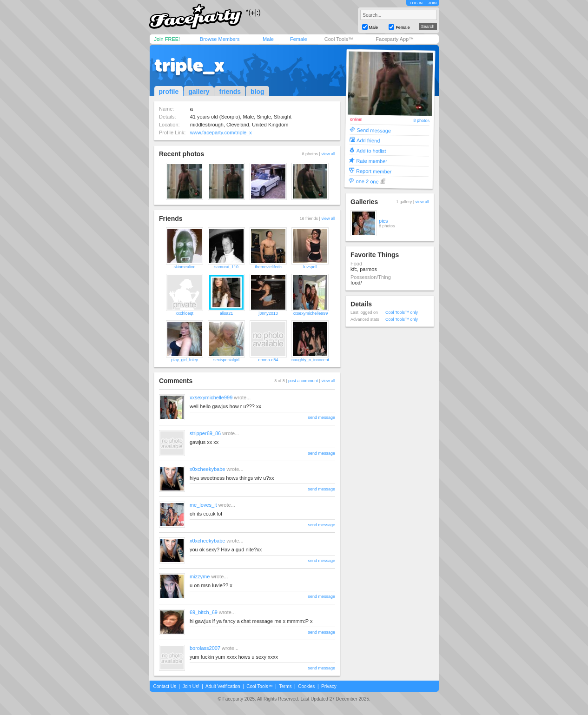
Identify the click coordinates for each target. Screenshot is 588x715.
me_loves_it (203, 505)
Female (299, 39)
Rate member (372, 161)
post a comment (303, 381)
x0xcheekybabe (207, 469)
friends (230, 92)
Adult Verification (223, 686)
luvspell (310, 267)
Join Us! (191, 686)
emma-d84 (268, 360)
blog (258, 92)
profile (169, 92)
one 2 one (367, 181)
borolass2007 (205, 648)
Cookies (306, 686)
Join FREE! (167, 39)
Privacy (329, 686)
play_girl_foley (185, 360)
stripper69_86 (205, 433)
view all (328, 154)
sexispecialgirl (226, 360)
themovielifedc (268, 267)
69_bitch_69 (204, 612)
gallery (199, 92)
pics (383, 221)
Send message (374, 130)
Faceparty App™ (395, 39)
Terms (285, 686)
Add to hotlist (371, 150)
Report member (374, 171)
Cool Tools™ (339, 39)
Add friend (368, 140)
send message (321, 417)
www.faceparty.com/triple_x (221, 132)
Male (268, 39)
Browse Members (220, 39)
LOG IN (416, 3)
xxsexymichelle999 (311, 313)
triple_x (189, 65)
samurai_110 (226, 267)
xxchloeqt (185, 313)
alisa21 (227, 313)
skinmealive (184, 267)
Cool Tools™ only (402, 312)
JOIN (432, 3)
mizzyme (200, 576)
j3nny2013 (268, 313)
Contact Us (165, 686)
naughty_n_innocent (310, 360)
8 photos (421, 121)
